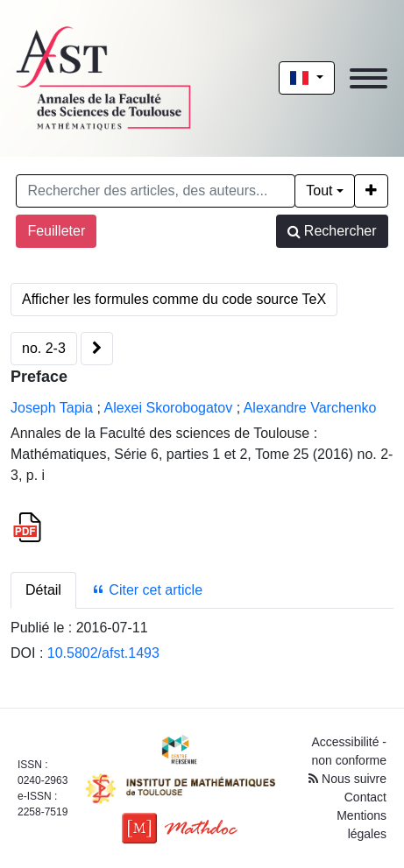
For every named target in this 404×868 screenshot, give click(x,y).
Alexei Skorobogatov (168, 408)
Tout (319, 191)
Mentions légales (361, 825)
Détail (43, 590)
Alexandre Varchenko (310, 408)
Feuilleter (56, 231)
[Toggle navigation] (369, 78)
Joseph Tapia (52, 408)
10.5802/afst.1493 (103, 653)
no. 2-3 (44, 348)
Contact (365, 797)
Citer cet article (147, 590)
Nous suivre (347, 779)
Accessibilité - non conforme (349, 751)
